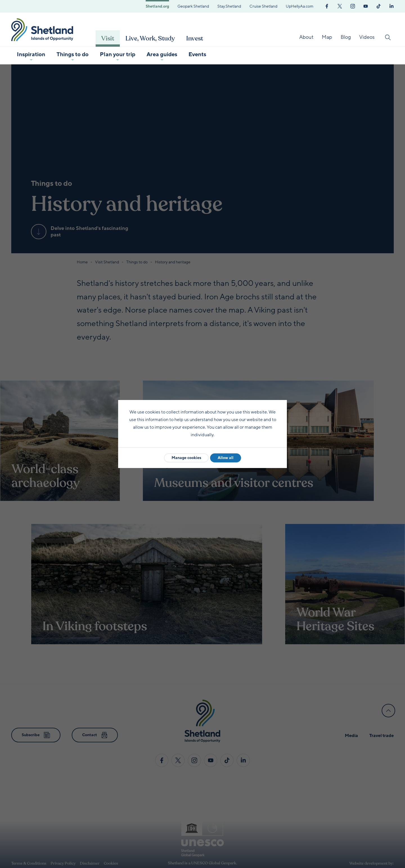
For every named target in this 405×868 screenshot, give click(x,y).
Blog (346, 37)
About (306, 37)
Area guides (162, 55)
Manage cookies (186, 458)
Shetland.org (157, 6)
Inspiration (31, 55)
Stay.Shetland (229, 6)
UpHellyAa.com (300, 6)
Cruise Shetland (263, 6)
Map (327, 37)
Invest (195, 39)
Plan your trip (118, 55)
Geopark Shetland (193, 6)
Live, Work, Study (150, 39)
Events (197, 55)
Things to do (73, 55)
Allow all (226, 458)
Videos (367, 37)
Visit (108, 39)
